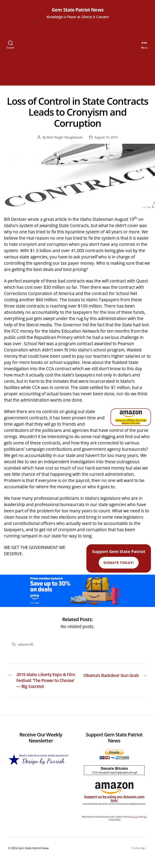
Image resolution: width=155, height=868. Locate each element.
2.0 (133, 826)
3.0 (136, 826)
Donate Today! (119, 563)
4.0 (145, 826)
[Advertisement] (77, 57)
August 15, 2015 (106, 137)
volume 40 (25, 645)
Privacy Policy (115, 829)
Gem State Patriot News (77, 10)
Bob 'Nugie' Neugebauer (65, 137)
